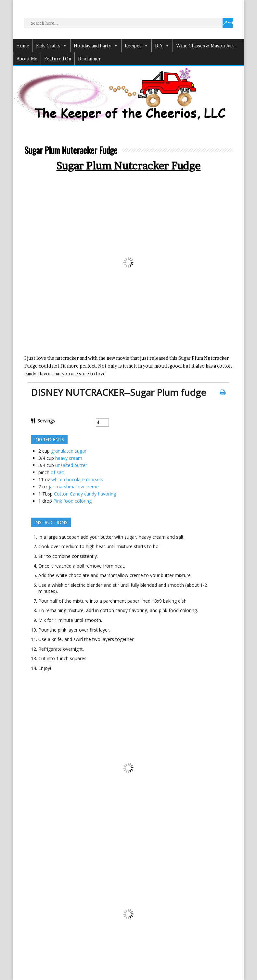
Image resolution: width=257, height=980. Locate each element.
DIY (162, 46)
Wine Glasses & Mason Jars (205, 46)
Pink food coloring (72, 501)
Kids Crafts (51, 46)
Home (23, 46)
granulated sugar (69, 451)
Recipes (136, 46)
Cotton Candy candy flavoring (85, 494)
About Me (27, 59)
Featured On (58, 59)
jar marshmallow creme (74, 487)
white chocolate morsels (77, 479)
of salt (57, 472)
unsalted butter (71, 465)
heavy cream (69, 458)
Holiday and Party (96, 46)
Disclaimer (90, 59)
